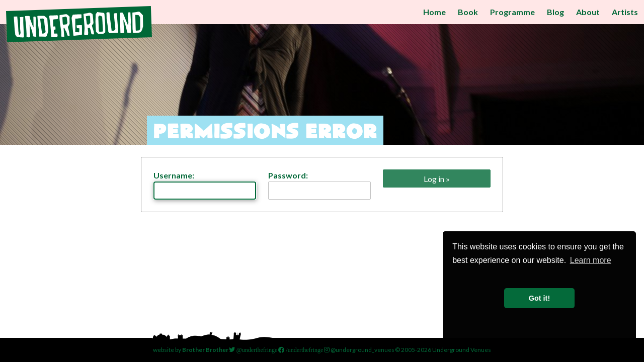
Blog (555, 12)
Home (434, 12)
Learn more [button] (591, 260)
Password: (319, 185)
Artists (625, 12)
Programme (512, 12)
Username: (205, 185)
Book (468, 12)
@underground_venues (359, 350)
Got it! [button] (539, 298)
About (588, 12)
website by (191, 350)
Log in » (437, 179)
